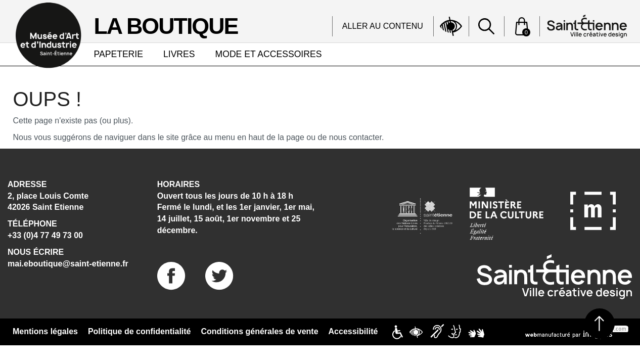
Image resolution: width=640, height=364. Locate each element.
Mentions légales (45, 331)
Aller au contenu (383, 26)
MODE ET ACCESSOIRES (269, 54)
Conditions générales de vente (260, 331)
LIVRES (179, 54)
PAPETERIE (119, 54)
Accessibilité (353, 331)
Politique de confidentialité (140, 331)
